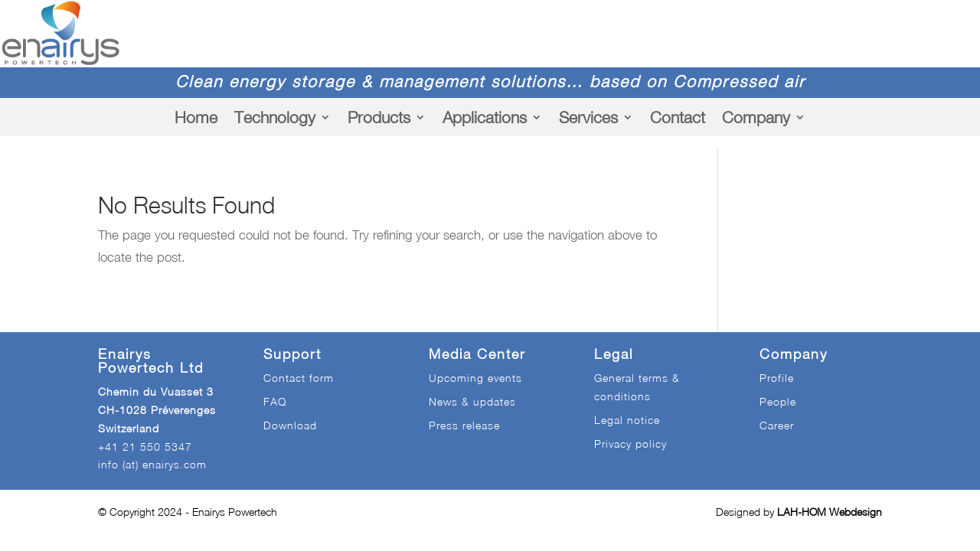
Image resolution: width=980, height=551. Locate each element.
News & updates (472, 401)
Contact (678, 117)
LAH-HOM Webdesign (830, 512)
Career (777, 425)
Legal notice (627, 420)
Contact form (299, 378)
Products (379, 117)
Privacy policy (630, 443)
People (778, 401)
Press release (464, 425)
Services (588, 117)
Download (290, 425)
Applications (485, 117)
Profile (777, 378)
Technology (275, 117)
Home (196, 117)
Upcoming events (475, 378)
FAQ (275, 401)
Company (756, 117)
